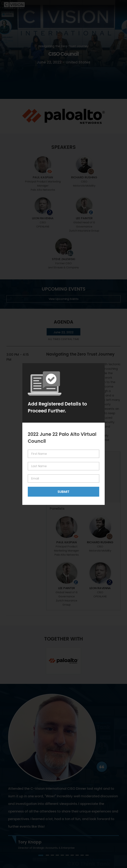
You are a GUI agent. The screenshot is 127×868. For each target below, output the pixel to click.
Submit (63, 492)
